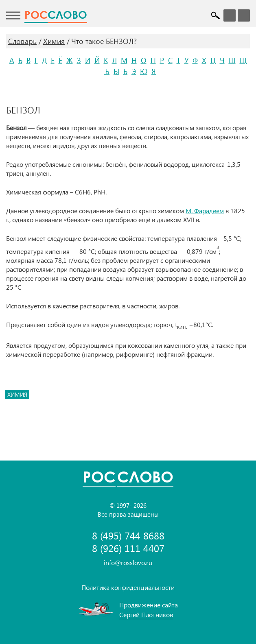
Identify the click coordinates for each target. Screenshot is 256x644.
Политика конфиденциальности (128, 587)
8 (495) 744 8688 (128, 536)
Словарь (22, 41)
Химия (54, 41)
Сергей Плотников (146, 615)
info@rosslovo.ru (128, 562)
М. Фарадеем (205, 211)
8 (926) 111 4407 (128, 548)
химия (17, 394)
